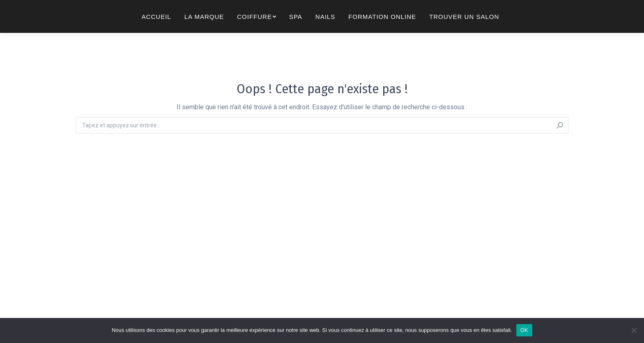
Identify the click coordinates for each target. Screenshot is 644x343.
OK (524, 330)
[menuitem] (156, 31)
